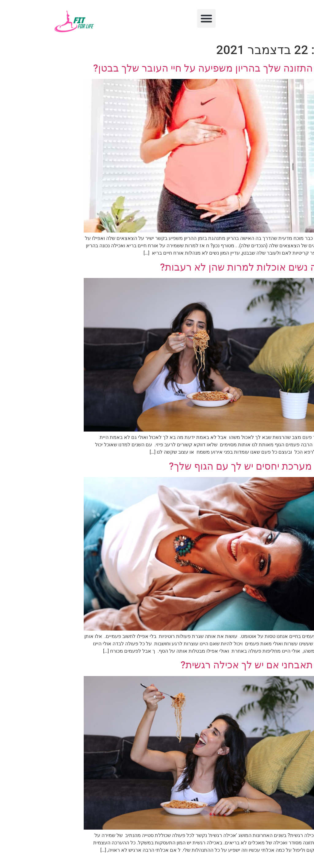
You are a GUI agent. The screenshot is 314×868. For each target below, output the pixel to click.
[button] (157, 18)
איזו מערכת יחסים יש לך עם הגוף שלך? (200, 466)
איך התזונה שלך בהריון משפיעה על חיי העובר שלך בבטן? (162, 68)
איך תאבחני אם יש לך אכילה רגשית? (205, 665)
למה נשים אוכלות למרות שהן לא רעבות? (195, 267)
